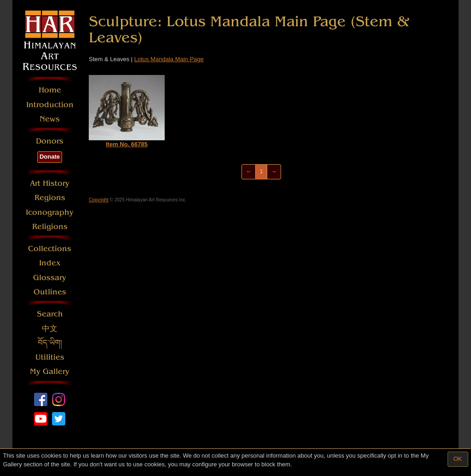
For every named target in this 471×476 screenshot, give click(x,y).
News (50, 119)
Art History (50, 183)
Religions (50, 227)
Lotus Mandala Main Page (169, 59)
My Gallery (50, 371)
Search (50, 314)
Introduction (50, 105)
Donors (50, 141)
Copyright (99, 200)
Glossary (50, 278)
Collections (50, 249)
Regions (50, 198)
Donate (50, 157)
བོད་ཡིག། (50, 343)
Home (50, 90)
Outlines (50, 292)
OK (458, 459)
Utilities (50, 357)
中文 (50, 329)
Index (50, 263)
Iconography (50, 212)
